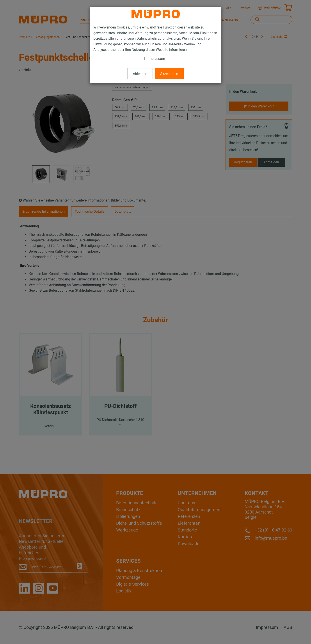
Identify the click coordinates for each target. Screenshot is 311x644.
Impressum (156, 59)
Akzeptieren (169, 74)
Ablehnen (140, 74)
